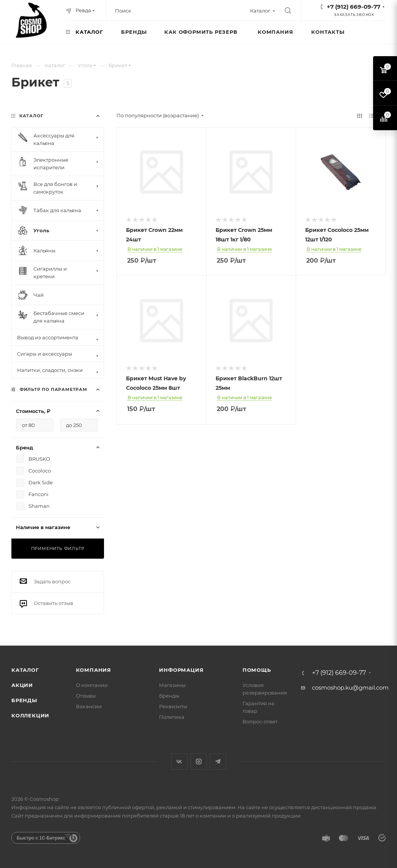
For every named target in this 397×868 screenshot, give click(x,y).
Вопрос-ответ (260, 721)
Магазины (172, 685)
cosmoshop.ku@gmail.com (350, 688)
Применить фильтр (58, 548)
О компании (92, 685)
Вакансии (89, 706)
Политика (172, 717)
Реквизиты (173, 706)
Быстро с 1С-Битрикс (41, 838)
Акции (22, 685)
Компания (94, 670)
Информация (181, 670)
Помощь (257, 670)
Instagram (199, 762)
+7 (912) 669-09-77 (354, 7)
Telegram (218, 762)
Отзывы (86, 696)
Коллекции (30, 715)
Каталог (25, 670)
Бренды (24, 700)
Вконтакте (179, 762)
